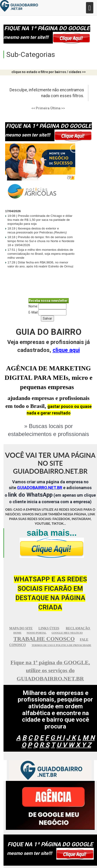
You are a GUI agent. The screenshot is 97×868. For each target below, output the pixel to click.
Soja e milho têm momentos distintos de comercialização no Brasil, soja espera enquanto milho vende (41, 254)
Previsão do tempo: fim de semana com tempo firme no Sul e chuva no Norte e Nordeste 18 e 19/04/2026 (41, 241)
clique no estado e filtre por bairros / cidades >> (49, 72)
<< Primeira (40, 108)
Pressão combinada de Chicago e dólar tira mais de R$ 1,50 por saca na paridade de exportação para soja (40, 220)
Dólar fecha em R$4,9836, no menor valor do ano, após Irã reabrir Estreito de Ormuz (40, 266)
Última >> (58, 108)
